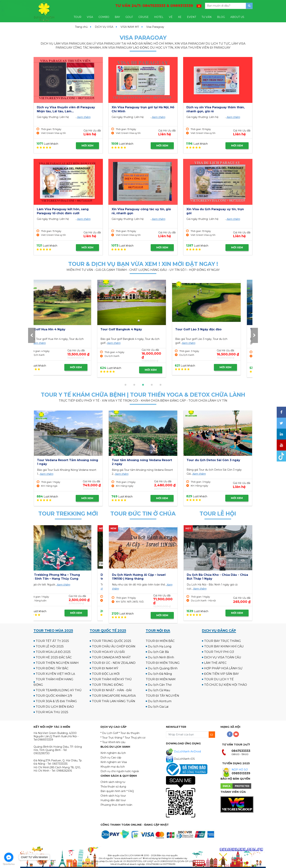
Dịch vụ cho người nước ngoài (120, 771)
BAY (117, 17)
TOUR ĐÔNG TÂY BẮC (52, 668)
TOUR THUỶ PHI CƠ (219, 652)
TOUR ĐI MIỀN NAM (161, 679)
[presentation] (32, 335)
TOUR (78, 17)
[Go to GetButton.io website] (9, 864)
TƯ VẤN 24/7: (154, 6)
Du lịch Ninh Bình (161, 657)
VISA (90, 17)
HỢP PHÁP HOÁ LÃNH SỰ (223, 668)
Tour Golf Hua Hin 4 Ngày (206, 329)
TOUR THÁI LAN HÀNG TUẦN (114, 701)
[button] (125, 385)
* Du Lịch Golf (109, 733)
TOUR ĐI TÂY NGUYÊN (162, 696)
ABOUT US (237, 17)
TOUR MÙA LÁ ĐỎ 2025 (53, 652)
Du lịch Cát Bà (158, 652)
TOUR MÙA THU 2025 (52, 712)
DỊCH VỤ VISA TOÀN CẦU (223, 657)
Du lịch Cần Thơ (160, 685)
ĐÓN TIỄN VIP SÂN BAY (221, 674)
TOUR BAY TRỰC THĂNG (223, 641)
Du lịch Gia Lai (158, 707)
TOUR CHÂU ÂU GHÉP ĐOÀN (114, 646)
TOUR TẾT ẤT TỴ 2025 (52, 641)
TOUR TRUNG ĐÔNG (108, 685)
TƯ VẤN (207, 17)
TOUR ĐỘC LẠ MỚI (106, 674)
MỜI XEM (87, 146)
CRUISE (144, 17)
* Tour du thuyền (129, 733)
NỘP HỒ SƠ (240, 770)
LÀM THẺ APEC (215, 663)
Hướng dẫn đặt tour (113, 800)
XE (180, 17)
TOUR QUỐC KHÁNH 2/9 (54, 696)
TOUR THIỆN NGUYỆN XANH (57, 663)
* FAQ (130, 791)
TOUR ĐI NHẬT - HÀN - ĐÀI (112, 690)
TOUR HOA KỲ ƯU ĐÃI (108, 652)
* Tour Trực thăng (111, 738)
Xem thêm (84, 117)
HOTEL (159, 17)
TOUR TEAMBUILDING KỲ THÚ (59, 690)
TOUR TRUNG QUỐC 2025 (112, 641)
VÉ (171, 17)
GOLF (129, 17)
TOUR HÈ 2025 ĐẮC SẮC (54, 657)
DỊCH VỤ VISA (104, 27)
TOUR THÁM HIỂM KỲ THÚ (112, 679)
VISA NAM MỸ (130, 27)
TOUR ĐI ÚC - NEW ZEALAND (114, 663)
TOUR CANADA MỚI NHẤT (111, 657)
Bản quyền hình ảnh (113, 791)
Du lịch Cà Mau (159, 690)
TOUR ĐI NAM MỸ (105, 668)
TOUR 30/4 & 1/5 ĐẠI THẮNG (56, 701)
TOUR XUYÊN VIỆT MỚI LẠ (55, 674)
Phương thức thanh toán (116, 805)
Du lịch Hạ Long (160, 646)
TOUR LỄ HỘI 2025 (50, 646)
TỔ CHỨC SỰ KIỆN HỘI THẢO (226, 685)
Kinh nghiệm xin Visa (114, 762)
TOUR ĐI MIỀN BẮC (160, 641)
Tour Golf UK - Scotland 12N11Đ (136, 329)
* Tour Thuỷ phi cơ (134, 738)
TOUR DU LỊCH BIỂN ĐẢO (55, 707)
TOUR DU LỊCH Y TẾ (219, 679)
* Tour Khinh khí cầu (113, 742)
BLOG (221, 17)
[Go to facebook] (9, 857)
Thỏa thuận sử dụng (113, 787)
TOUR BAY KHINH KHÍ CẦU (224, 646)
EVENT (192, 17)
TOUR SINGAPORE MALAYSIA (114, 696)
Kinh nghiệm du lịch (113, 753)
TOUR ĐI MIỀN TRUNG (163, 663)
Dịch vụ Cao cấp (111, 758)
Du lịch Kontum (160, 701)
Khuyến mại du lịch (113, 767)
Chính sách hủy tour (113, 796)
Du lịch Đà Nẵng (160, 674)
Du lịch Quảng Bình (163, 668)
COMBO (104, 17)
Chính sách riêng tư (113, 782)
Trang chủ (81, 27)
